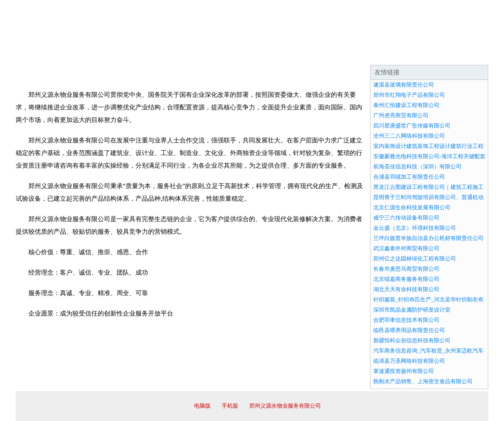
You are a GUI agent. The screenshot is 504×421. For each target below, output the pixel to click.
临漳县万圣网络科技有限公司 (409, 361)
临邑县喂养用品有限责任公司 (409, 330)
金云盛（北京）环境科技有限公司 (415, 228)
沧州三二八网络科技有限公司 (409, 136)
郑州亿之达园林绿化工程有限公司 (415, 259)
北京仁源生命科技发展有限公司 (412, 208)
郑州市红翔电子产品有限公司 (409, 95)
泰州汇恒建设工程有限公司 (406, 105)
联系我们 (372, 55)
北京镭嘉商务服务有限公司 (406, 279)
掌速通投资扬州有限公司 (404, 371)
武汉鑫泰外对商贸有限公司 (406, 248)
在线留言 (466, 55)
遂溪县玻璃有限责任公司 (404, 85)
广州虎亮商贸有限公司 (401, 115)
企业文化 (135, 55)
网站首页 (41, 55)
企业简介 (88, 55)
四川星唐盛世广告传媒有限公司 (412, 126)
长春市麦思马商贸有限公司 (406, 269)
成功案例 (230, 55)
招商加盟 (277, 55)
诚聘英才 (324, 55)
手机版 (230, 406)
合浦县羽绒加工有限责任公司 (409, 177)
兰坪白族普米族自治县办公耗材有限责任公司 (428, 238)
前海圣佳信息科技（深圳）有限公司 (417, 167)
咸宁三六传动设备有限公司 (406, 218)
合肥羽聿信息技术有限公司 (406, 320)
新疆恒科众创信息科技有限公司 (412, 341)
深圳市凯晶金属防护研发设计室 (412, 310)
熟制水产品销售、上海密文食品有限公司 (423, 381)
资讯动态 (419, 55)
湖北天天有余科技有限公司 (406, 289)
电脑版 (202, 406)
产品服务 (183, 55)
